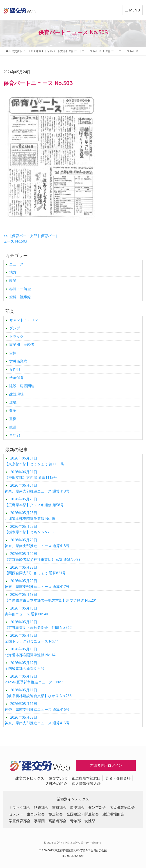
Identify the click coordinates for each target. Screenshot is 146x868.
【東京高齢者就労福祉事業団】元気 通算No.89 (43, 557)
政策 (13, 280)
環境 (13, 402)
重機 (13, 419)
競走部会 (56, 814)
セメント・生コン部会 (27, 814)
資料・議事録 (20, 297)
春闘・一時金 (20, 289)
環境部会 (77, 807)
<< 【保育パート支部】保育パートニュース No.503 (33, 239)
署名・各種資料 (118, 778)
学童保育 (16, 378)
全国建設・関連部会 (83, 814)
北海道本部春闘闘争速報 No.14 (30, 652)
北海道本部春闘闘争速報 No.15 (30, 516)
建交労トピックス (30, 778)
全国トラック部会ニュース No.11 (32, 638)
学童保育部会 (20, 821)
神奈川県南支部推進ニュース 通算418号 (37, 543)
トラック (16, 336)
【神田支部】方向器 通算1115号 (31, 475)
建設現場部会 (113, 814)
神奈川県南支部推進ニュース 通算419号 (37, 488)
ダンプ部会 (97, 807)
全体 (13, 353)
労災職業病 (18, 361)
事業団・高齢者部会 (50, 821)
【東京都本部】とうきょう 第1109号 (34, 461)
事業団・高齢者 (22, 345)
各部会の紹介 (56, 784)
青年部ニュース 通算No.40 (26, 611)
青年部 (15, 435)
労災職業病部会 (122, 807)
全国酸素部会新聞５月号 (25, 666)
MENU (133, 10)
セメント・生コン (24, 320)
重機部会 (59, 807)
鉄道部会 (41, 807)
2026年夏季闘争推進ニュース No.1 (34, 679)
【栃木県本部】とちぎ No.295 (29, 529)
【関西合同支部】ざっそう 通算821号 (35, 570)
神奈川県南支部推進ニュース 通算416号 (37, 707)
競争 (13, 411)
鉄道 (13, 427)
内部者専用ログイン (106, 765)
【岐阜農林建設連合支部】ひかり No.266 (38, 693)
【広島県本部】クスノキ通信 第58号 (34, 502)
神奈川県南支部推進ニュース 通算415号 (37, 720)
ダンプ (15, 328)
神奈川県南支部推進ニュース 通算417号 (37, 584)
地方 (13, 272)
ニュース (16, 264)
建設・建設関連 (22, 386)
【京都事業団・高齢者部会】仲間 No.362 (38, 625)
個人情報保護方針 (86, 784)
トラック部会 (20, 807)
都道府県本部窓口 (86, 778)
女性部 (15, 369)
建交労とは (58, 778)
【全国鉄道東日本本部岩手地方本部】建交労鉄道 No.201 (51, 597)
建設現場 (16, 394)
